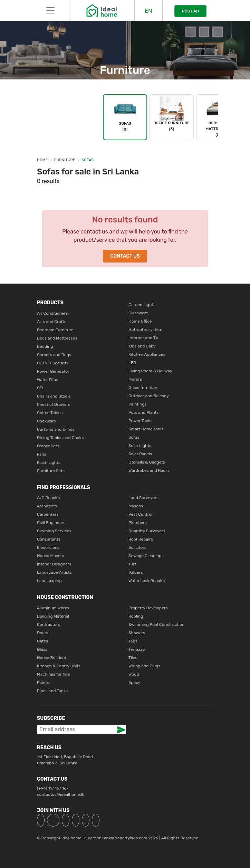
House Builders (51, 658)
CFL (41, 388)
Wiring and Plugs (144, 666)
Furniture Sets (51, 471)
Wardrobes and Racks (149, 470)
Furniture (65, 160)
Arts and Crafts (52, 322)
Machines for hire (54, 674)
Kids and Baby (142, 346)
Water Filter (48, 380)
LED (132, 363)
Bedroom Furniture (55, 330)
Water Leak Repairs (147, 581)
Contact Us (125, 256)
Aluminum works (53, 608)
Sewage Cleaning (145, 556)
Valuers (136, 572)
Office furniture (143, 388)
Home (42, 160)
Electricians (48, 547)
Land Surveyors (143, 498)
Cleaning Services (54, 531)
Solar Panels (140, 454)
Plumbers (138, 523)
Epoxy (134, 683)
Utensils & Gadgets (147, 462)
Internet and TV (143, 338)
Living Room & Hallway (150, 371)
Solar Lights (140, 446)
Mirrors (135, 379)
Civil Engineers (51, 523)
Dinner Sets (48, 446)
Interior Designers (54, 564)
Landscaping (49, 581)
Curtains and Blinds (56, 429)
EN (149, 11)
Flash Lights (49, 462)
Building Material (53, 616)
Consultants (49, 539)
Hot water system (145, 330)
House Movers (50, 556)
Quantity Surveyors (147, 531)
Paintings (137, 404)
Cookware (46, 421)
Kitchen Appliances (147, 354)
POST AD (190, 11)
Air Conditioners (52, 313)
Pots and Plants (143, 412)
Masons (136, 506)
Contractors (49, 624)
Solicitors (137, 547)
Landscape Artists (54, 572)
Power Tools (140, 421)
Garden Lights (142, 305)
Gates (42, 641)
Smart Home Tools (146, 429)
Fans (42, 454)
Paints (43, 683)
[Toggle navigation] (50, 10)
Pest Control (140, 514)
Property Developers (148, 608)
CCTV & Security (53, 363)
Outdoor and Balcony (149, 396)
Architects (47, 506)
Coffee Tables (50, 413)
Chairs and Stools (54, 396)
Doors (43, 633)
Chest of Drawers (54, 404)
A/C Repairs (48, 498)
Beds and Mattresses (57, 338)
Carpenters (48, 514)
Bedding (45, 346)
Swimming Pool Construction (156, 624)
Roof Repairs (141, 539)
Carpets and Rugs (54, 355)
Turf (132, 564)
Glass (42, 649)
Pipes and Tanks (52, 691)
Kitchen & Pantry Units (59, 666)
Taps (133, 641)
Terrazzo (137, 649)
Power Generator (53, 371)
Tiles (133, 658)
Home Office (140, 321)
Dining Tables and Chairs (60, 438)
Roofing (136, 616)
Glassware (138, 313)
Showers (137, 633)
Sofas (88, 160)
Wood (134, 674)
